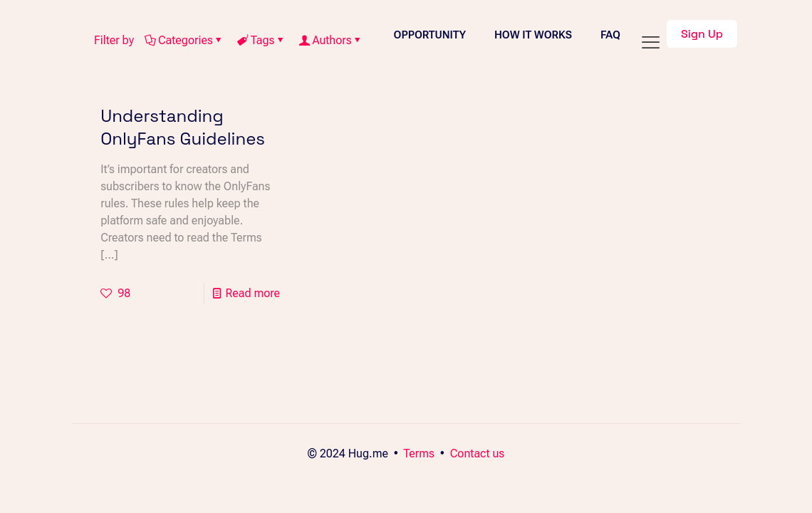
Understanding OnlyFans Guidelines (183, 127)
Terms (419, 454)
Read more (253, 293)
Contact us (477, 454)
